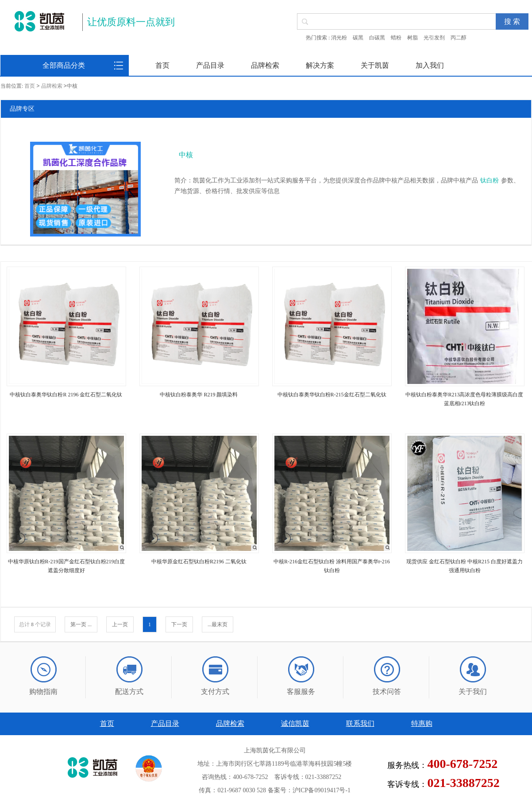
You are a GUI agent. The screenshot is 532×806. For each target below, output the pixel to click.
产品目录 (210, 65)
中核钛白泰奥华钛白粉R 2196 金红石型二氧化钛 (66, 395)
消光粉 (339, 38)
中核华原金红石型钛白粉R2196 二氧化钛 (199, 562)
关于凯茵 (375, 65)
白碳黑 (377, 38)
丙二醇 (459, 38)
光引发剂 (434, 38)
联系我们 (360, 723)
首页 (162, 65)
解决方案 (320, 65)
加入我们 (430, 65)
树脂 (412, 38)
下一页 (179, 624)
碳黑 (358, 38)
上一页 (120, 624)
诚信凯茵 (295, 723)
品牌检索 (265, 65)
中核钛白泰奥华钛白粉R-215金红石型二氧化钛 (332, 395)
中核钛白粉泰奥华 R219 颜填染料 (199, 395)
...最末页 (218, 624)
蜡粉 (396, 38)
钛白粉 (490, 180)
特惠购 (422, 723)
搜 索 (512, 21)
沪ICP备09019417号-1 (322, 790)
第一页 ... (81, 624)
